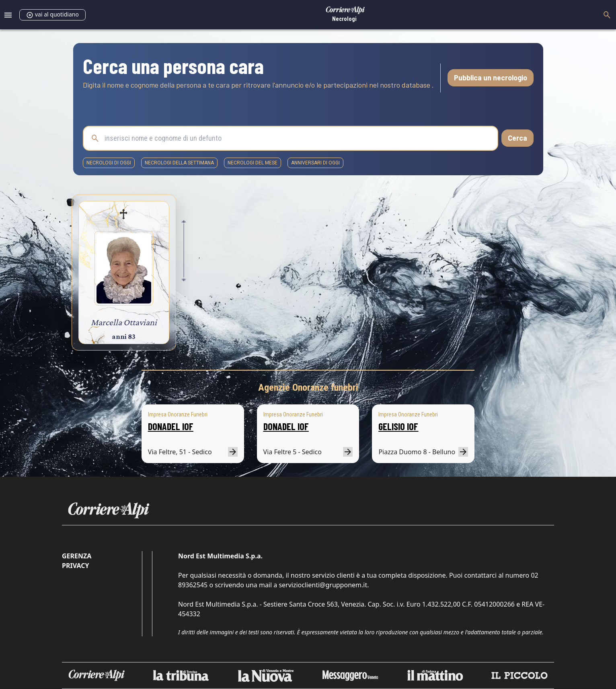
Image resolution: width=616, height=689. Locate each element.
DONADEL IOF (171, 426)
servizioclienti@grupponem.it (323, 585)
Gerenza (77, 556)
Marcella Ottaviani (124, 322)
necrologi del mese (253, 163)
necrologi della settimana (179, 163)
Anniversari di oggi (315, 163)
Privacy (75, 566)
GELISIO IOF (398, 426)
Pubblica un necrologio (491, 78)
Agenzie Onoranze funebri (308, 388)
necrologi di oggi (109, 163)
